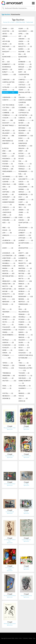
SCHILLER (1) (9, 348)
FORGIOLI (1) (24, 166)
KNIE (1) (6, 228)
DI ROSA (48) (8, 136)
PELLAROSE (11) (24, 312)
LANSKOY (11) (25, 235)
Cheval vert (26, 568)
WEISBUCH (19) (9, 396)
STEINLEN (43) (8, 357)
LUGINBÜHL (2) (10, 261)
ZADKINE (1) (6, 398)
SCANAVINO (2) (9, 345)
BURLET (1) (8, 72)
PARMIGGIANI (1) (25, 305)
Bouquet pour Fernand (26, 596)
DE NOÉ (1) (24, 123)
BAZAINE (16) (24, 52)
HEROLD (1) (24, 192)
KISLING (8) (24, 220)
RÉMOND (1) (26, 335)
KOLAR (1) (7, 230)
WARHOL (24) (24, 393)
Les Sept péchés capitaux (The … (10, 540)
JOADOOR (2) (7, 212)
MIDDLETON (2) (9, 284)
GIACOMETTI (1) (26, 179)
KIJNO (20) (24, 217)
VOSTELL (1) (8, 393)
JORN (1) (7, 215)
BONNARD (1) (25, 62)
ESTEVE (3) (24, 153)
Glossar (30, 638)
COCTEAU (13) (8, 107)
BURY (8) (22, 72)
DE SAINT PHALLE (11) (9, 127)
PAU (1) (7, 309)
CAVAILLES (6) (24, 87)
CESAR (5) (8, 90)
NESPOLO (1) (24, 302)
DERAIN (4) (24, 133)
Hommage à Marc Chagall (10, 568)
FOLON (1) (25, 164)
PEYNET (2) (8, 319)
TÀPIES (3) (8, 363)
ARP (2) (22, 36)
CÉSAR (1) (24, 90)
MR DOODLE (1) (7, 296)
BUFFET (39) (25, 69)
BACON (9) (24, 44)
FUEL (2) (22, 174)
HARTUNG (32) (9, 192)
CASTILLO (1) (24, 85)
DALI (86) (8, 120)
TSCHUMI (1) (24, 373)
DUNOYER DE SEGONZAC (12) (25, 145)
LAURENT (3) (26, 240)
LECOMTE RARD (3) (26, 244)
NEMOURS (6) (9, 302)
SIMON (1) (7, 353)
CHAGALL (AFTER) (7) (26, 94)
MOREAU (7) (24, 291)
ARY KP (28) (6, 41)
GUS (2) (5, 189)
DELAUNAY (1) (24, 130)
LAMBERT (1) (25, 233)
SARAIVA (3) (8, 342)
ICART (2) (23, 202)
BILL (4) (22, 54)
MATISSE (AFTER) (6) (10, 277)
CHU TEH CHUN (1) (8, 105)
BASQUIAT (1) (9, 53)
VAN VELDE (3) (25, 378)
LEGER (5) (8, 248)
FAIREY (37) (8, 156)
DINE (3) (6, 138)
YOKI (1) (21, 396)
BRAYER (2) (7, 69)
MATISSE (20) (24, 273)
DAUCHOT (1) (9, 123)
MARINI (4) (8, 268)
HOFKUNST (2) (9, 197)
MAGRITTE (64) (25, 263)
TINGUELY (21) (8, 365)
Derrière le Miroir (10, 456)
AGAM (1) (23, 28)
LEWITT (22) (23, 253)
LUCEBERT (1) (23, 258)
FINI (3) (23, 161)
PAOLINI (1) (8, 304)
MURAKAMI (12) (26, 296)
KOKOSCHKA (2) (26, 228)
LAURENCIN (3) (9, 240)
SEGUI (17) (24, 348)
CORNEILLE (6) (10, 115)
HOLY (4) (23, 197)
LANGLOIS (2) (10, 236)
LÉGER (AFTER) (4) (26, 249)
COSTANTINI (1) (25, 115)
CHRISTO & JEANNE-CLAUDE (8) (25, 101)
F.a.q (34, 638)
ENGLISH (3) (23, 148)
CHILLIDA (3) (25, 97)
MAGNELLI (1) (9, 263)
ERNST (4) (23, 151)
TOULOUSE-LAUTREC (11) (25, 369)
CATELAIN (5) (10, 87)
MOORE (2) (8, 291)
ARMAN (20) (10, 37)
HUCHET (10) (8, 199)
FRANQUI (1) (24, 169)
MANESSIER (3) (9, 266)
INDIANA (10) (25, 205)
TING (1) (23, 363)
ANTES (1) (7, 34)
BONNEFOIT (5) (9, 64)
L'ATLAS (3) (22, 230)
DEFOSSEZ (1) (25, 128)
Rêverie (26, 512)
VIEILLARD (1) (25, 386)
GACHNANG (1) (10, 176)
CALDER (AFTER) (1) (24, 76)
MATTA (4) (24, 279)
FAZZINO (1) (8, 161)
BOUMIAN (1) (7, 67)
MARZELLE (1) (24, 271)
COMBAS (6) (24, 110)
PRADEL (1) (8, 332)
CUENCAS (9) (25, 118)
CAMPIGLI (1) (25, 79)
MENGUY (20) (25, 281)
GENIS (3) (23, 176)
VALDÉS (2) (8, 378)
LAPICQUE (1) (25, 238)
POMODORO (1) (25, 327)
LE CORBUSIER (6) (8, 243)
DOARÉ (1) (23, 141)
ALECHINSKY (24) (26, 31)
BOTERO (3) (25, 64)
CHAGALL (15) (8, 92)
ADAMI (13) (8, 28)
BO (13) (6, 62)
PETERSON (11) (9, 317)
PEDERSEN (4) (9, 313)
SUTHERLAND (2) (25, 359)
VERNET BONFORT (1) (25, 382)
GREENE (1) (24, 184)
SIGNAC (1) (23, 350)
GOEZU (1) (24, 182)
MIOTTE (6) (7, 286)
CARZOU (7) (24, 82)
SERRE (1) (7, 350)
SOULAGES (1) (25, 353)
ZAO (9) (23, 398)
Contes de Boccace (26, 540)
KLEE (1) (6, 223)
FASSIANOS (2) (9, 159)
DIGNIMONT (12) (26, 136)
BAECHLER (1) (9, 46)
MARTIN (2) (8, 271)
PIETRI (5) (8, 322)
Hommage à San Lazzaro (10, 623)
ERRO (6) (8, 153)
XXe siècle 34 (26, 428)
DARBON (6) (26, 120)
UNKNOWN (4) (9, 376)
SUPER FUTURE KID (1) (26, 355)
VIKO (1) (7, 388)
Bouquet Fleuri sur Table (10, 428)
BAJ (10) (7, 49)
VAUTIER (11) (9, 381)
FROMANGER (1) (26, 171)
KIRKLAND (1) (9, 220)
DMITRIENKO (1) (8, 141)
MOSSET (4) (24, 294)
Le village (26, 484)
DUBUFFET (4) (8, 143)
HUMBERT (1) (26, 199)
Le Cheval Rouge (10, 512)
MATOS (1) (25, 276)
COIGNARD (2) (25, 107)
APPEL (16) (23, 34)
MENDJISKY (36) (9, 281)
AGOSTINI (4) (8, 31)
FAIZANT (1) (25, 156)
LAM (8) (7, 233)
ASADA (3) (24, 41)
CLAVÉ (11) (24, 105)
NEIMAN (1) (24, 299)
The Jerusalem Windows (10, 596)
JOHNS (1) (23, 212)
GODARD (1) (8, 182)
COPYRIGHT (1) (24, 113)
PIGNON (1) (25, 322)
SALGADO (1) (25, 340)
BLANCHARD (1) (10, 58)
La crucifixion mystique (10, 484)
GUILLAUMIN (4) (26, 187)
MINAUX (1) (24, 284)
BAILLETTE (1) (25, 46)
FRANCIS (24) (8, 169)
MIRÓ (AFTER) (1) (9, 289)
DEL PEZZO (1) (8, 130)
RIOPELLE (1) (9, 340)
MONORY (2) (25, 289)
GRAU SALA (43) (9, 184)
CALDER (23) (9, 74)
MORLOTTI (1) (9, 294)
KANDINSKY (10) (10, 217)
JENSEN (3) (24, 210)
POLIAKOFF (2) (9, 327)
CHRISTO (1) (9, 100)
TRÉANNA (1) (7, 373)
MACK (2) (23, 261)
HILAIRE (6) (8, 194)
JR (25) (21, 215)
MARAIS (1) (23, 266)
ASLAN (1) (7, 44)
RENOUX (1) (24, 337)
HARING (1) (24, 189)
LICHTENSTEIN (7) (9, 256)
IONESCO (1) (9, 207)
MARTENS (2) (25, 268)
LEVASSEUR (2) (8, 253)
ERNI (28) (7, 151)
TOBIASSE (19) (25, 365)
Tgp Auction (6, 14)
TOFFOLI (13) (8, 368)
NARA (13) (8, 299)
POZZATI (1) (25, 330)
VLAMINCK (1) (25, 389)
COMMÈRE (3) (8, 113)
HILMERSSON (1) (26, 194)
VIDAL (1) (7, 386)
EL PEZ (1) (5, 148)
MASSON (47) (8, 273)
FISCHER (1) (8, 164)
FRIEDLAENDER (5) (9, 173)
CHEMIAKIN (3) (9, 97)
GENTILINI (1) (9, 179)
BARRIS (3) (24, 49)
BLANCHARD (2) (26, 58)
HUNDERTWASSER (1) (8, 203)
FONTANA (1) (8, 166)
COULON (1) (9, 118)
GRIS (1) (6, 187)
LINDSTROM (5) (9, 258)
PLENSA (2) (24, 325)
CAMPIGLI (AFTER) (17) (8, 83)
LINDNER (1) (24, 256)
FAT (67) (21, 159)
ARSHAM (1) (24, 39)
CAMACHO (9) (8, 79)
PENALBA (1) (24, 314)
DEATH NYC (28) (24, 125)
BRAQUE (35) (25, 67)
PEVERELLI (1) (25, 317)
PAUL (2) (22, 309)
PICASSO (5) (24, 319)
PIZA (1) (8, 325)
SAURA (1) (24, 342)
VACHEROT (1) (25, 376)
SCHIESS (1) (24, 345)
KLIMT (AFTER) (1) (25, 224)
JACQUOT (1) (8, 210)
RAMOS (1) (23, 332)
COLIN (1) (7, 110)
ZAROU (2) (22, 401)
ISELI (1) (22, 207)
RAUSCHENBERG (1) (10, 336)
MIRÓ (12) (23, 286)
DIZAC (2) (24, 138)
